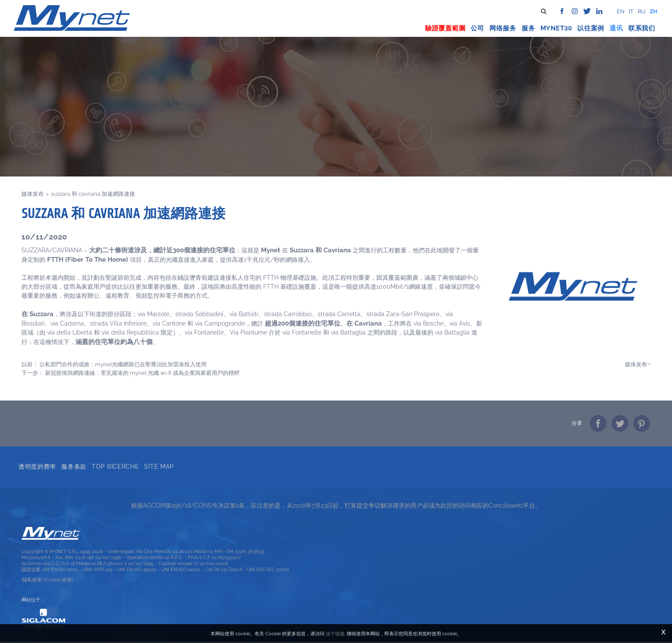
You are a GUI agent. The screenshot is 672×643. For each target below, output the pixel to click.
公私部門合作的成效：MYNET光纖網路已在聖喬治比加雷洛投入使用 (123, 364)
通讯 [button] (617, 25)
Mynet (553, 25)
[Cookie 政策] (58, 581)
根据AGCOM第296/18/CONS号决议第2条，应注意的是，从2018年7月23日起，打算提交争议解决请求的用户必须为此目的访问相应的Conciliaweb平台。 (336, 507)
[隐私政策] (32, 581)
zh (654, 11)
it (631, 11)
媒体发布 (33, 194)
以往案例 (592, 25)
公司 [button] (478, 25)
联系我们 (643, 25)
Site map (160, 467)
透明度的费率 (39, 467)
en (621, 11)
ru (642, 11)
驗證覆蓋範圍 (446, 25)
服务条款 (75, 467)
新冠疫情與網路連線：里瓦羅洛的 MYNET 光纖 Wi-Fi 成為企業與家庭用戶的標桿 (142, 373)
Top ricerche (117, 467)
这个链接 (335, 634)
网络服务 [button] (504, 25)
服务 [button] (529, 25)
